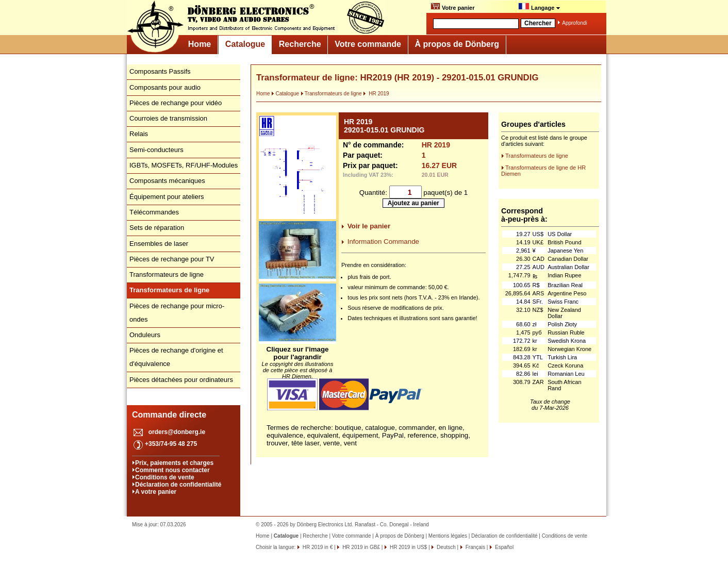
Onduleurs (145, 335)
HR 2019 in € (317, 547)
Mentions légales (448, 536)
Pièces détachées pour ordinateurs (181, 380)
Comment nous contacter (172, 470)
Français (475, 547)
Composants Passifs (160, 71)
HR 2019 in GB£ (360, 547)
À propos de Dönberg (457, 44)
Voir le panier (369, 226)
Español (503, 547)
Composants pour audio (165, 87)
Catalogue (245, 44)
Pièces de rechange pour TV (172, 259)
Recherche (300, 44)
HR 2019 (376, 94)
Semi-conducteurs (156, 150)
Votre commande (368, 44)
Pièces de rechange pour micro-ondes (177, 313)
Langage (539, 7)
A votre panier (156, 492)
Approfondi (574, 23)
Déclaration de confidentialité (178, 485)
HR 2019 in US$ (408, 547)
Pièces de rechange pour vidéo (176, 103)
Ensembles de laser (159, 244)
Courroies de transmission (168, 118)
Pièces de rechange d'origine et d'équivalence (176, 357)
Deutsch (445, 547)
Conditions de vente (165, 477)
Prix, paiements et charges (174, 463)
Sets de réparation (157, 228)
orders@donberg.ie (177, 432)
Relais (139, 134)
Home (200, 44)
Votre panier (452, 7)
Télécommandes (154, 212)
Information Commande (383, 242)
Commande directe (169, 415)
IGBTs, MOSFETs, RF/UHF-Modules (184, 165)
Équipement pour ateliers (167, 197)
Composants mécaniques (167, 181)
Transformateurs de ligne (167, 274)
